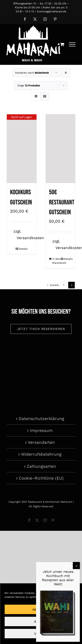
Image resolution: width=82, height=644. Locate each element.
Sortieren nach (32, 73)
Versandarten (41, 442)
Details (23, 249)
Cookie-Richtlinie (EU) (41, 478)
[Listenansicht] (45, 96)
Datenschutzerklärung (41, 419)
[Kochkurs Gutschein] (22, 149)
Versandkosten (30, 238)
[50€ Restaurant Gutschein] (61, 149)
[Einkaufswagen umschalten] (62, 44)
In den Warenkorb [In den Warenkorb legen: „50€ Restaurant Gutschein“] (56, 261)
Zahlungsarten (41, 466)
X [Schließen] (76, 566)
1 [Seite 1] (64, 285)
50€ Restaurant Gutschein (62, 202)
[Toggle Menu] (72, 44)
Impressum (41, 430)
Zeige (29, 86)
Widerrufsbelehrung (41, 454)
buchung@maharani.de (52, 11)
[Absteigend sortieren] (66, 73)
